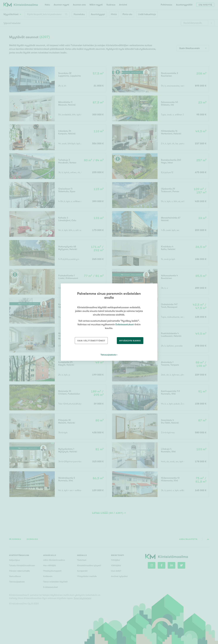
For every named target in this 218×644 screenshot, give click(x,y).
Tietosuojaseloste (108, 355)
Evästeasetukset (125, 324)
